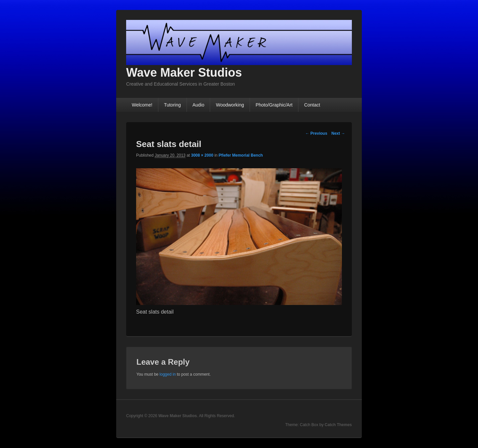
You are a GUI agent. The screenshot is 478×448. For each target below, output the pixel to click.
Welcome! (142, 105)
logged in (168, 374)
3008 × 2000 (202, 155)
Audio (199, 105)
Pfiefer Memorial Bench (241, 155)
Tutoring (172, 105)
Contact (312, 105)
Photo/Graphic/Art (274, 105)
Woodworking (230, 105)
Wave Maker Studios (184, 73)
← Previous (316, 133)
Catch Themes (338, 425)
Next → (338, 133)
